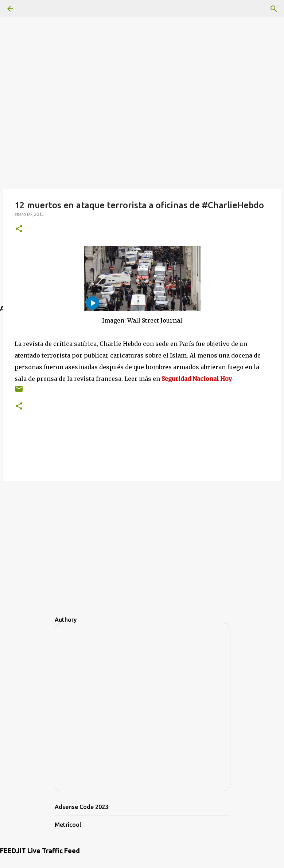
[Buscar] (274, 9)
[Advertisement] (142, 51)
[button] (19, 229)
